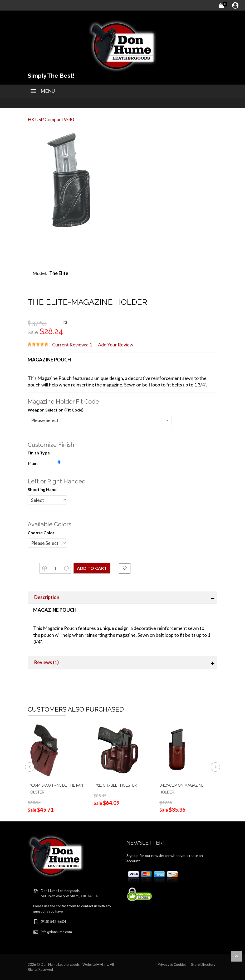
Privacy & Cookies (172, 964)
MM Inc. (103, 964)
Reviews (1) (46, 662)
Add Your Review (116, 345)
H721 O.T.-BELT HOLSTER (115, 785)
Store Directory (203, 964)
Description (47, 597)
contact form (66, 906)
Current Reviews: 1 (72, 345)
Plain (33, 463)
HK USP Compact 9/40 (51, 119)
